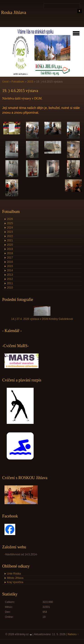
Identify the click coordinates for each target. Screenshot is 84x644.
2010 (10, 288)
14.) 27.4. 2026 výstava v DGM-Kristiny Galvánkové (42, 319)
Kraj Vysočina (15, 582)
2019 (10, 249)
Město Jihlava (15, 578)
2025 (10, 223)
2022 (10, 236)
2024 (10, 228)
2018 (10, 253)
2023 (10, 232)
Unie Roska (14, 574)
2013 (10, 275)
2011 (10, 283)
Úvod (5, 82)
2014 (10, 270)
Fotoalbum (18, 82)
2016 (10, 262)
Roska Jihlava (14, 12)
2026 (10, 219)
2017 (10, 258)
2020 (10, 245)
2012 (10, 279)
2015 (30, 82)
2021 (10, 240)
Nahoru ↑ (73, 634)
